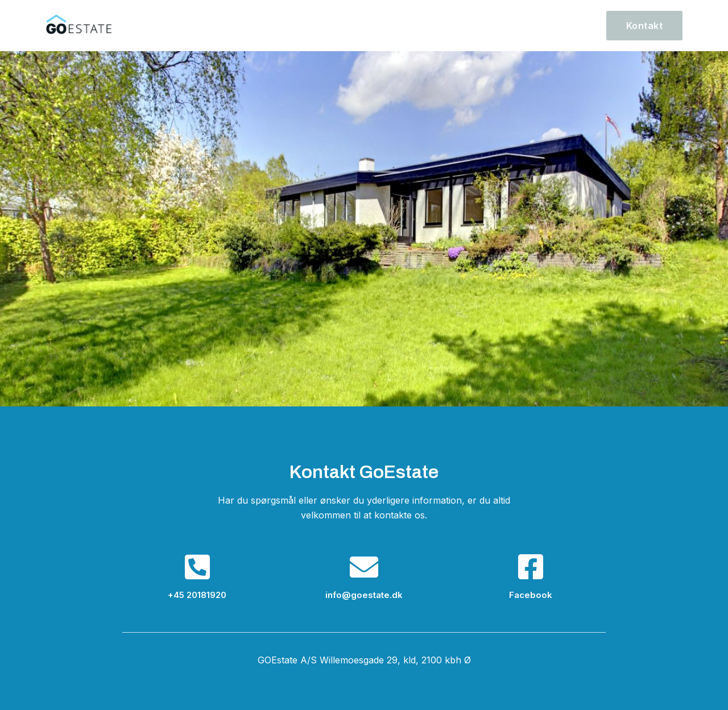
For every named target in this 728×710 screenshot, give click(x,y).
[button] (645, 26)
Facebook (531, 595)
